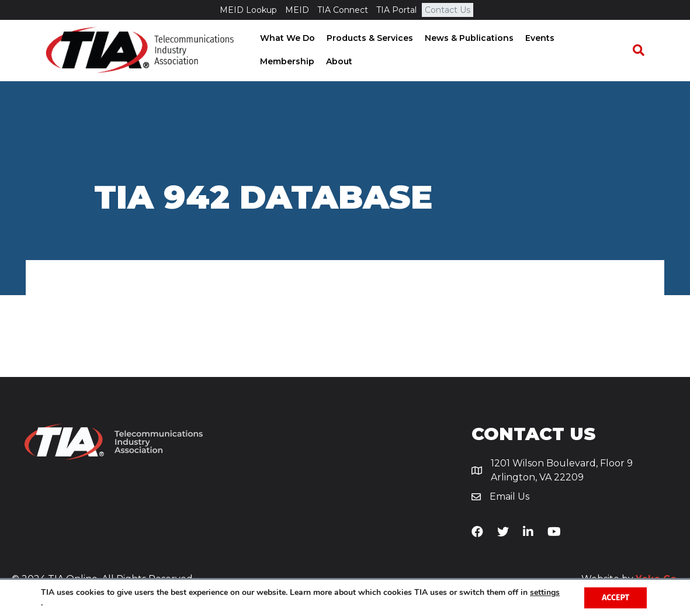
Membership (589, 39)
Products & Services (366, 39)
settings (545, 593)
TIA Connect (343, 10)
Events (536, 39)
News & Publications (465, 39)
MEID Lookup (248, 10)
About (269, 62)
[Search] (644, 51)
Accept (616, 598)
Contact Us (448, 10)
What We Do (283, 39)
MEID (297, 10)
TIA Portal (396, 10)
